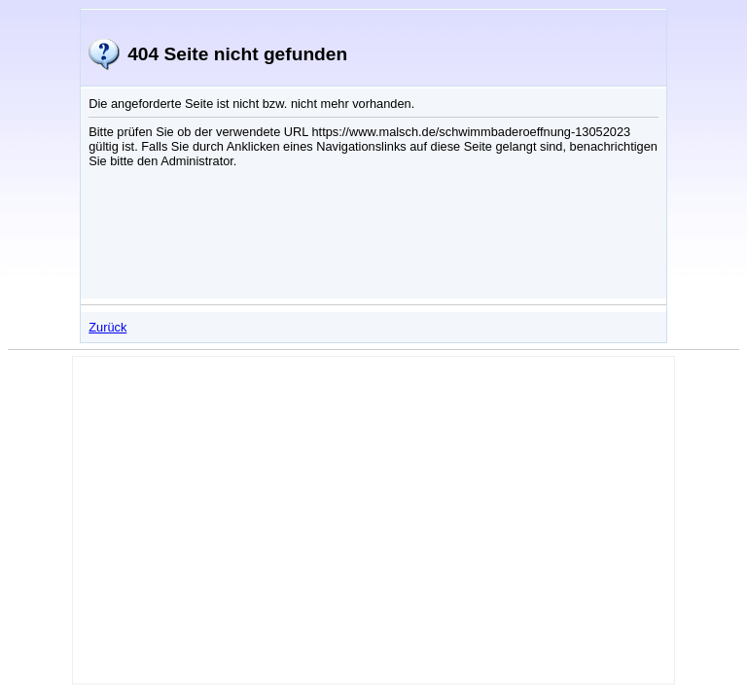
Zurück (107, 327)
